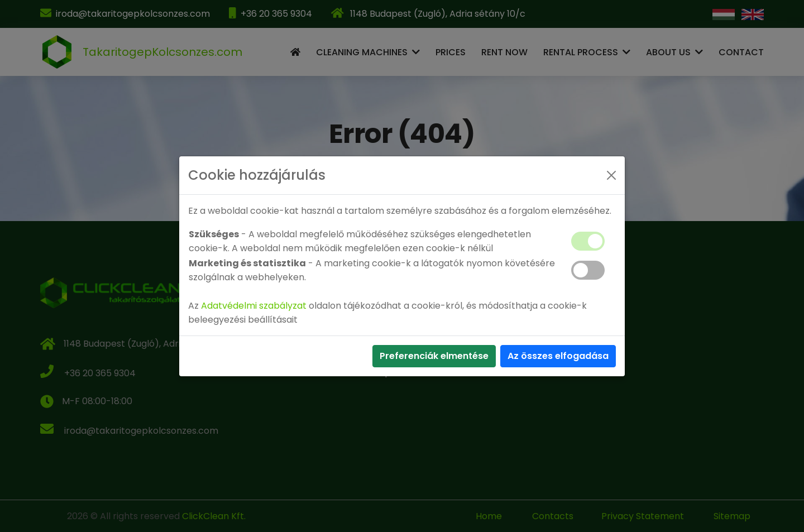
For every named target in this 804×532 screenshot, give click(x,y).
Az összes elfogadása (558, 356)
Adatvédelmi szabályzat (254, 306)
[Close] (611, 175)
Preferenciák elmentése (434, 356)
